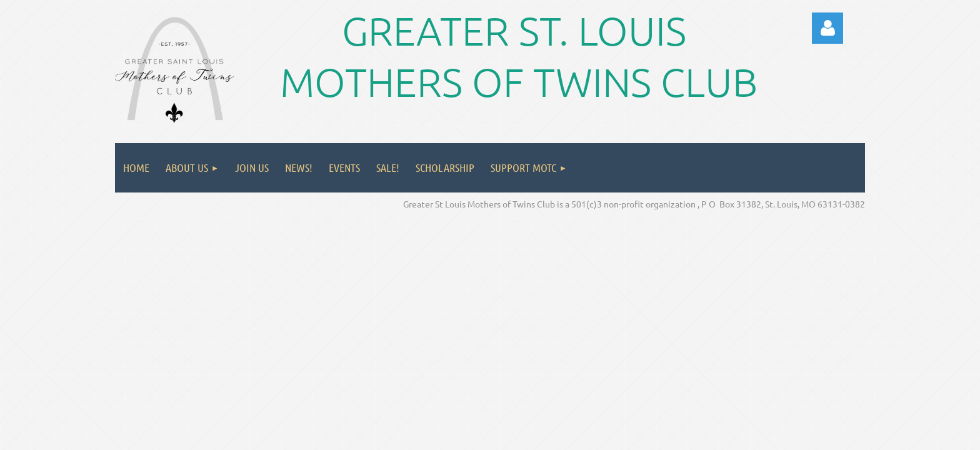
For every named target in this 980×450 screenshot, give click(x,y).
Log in (827, 28)
